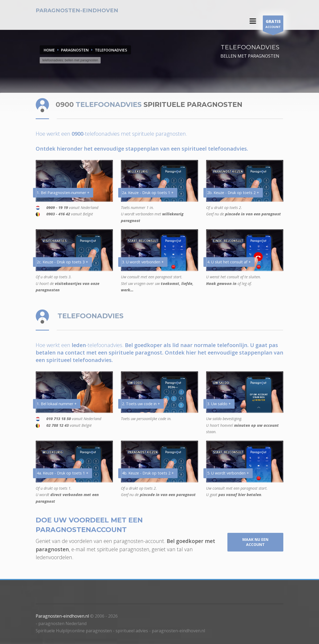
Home (49, 50)
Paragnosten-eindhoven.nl (62, 616)
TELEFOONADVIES (111, 50)
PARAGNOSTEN (75, 50)
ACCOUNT (273, 25)
